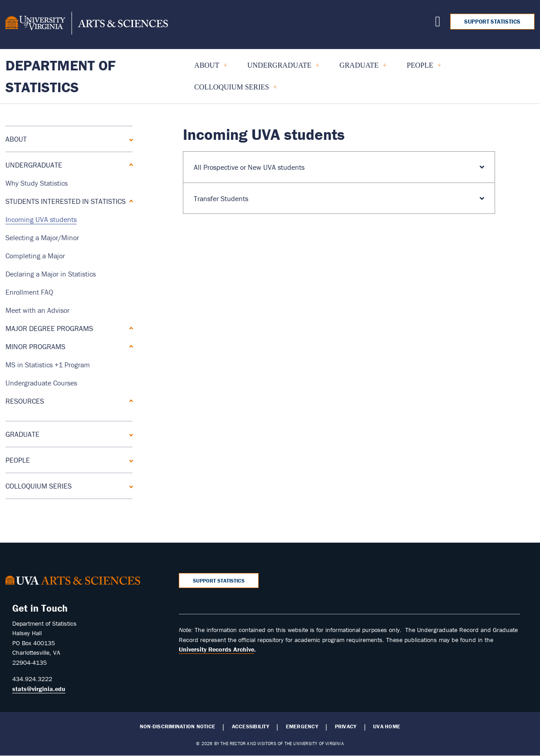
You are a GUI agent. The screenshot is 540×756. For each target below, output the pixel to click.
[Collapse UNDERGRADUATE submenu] (129, 165)
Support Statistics (492, 22)
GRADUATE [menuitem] (359, 69)
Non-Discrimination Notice (177, 726)
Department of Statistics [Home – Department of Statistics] (61, 76)
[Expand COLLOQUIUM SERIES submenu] (129, 486)
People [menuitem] (420, 69)
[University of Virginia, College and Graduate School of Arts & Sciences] (87, 25)
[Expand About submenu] (129, 139)
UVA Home (387, 726)
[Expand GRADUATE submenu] (129, 434)
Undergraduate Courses (41, 383)
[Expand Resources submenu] (129, 401)
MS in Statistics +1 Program (48, 365)
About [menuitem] (207, 69)
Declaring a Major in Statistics (51, 274)
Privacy (346, 726)
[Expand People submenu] (129, 460)
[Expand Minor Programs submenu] (129, 346)
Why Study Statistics (37, 183)
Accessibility (250, 726)
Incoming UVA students (41, 219)
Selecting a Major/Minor (42, 237)
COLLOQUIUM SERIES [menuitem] (232, 91)
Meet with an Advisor (37, 310)
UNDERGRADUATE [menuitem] (280, 69)
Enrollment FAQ (29, 292)
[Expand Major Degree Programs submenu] (129, 328)
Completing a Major (35, 256)
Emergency (302, 726)
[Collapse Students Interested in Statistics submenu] (129, 201)
